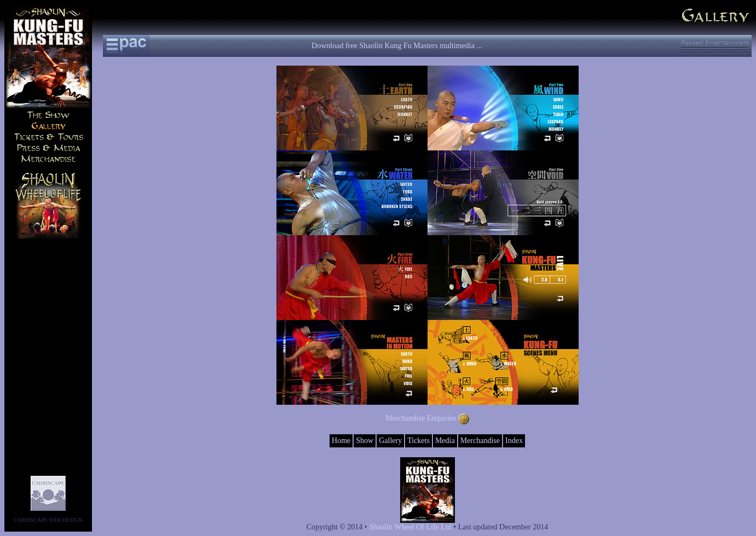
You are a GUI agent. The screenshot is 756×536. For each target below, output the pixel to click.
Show (365, 441)
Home (341, 441)
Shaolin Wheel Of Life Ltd (410, 527)
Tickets (419, 441)
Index (514, 441)
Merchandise (480, 441)
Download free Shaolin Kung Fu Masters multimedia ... (397, 46)
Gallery (390, 441)
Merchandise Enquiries (427, 418)
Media (445, 441)
